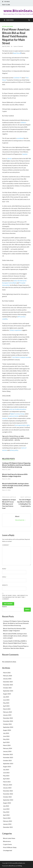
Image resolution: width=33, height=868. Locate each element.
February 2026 (8, 676)
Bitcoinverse (7, 841)
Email (5, 577)
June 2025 (6, 700)
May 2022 (6, 812)
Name (5, 569)
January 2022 (7, 824)
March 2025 (7, 709)
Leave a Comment (18, 46)
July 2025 (6, 697)
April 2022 (6, 815)
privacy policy (14, 450)
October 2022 (7, 797)
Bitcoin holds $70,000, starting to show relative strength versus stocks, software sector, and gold (16, 486)
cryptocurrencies (13, 416)
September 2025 (8, 691)
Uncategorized (8, 850)
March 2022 (7, 818)
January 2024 (7, 751)
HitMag (20, 866)
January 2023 (7, 788)
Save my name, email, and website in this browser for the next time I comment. (15, 597)
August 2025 (7, 694)
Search (4, 606)
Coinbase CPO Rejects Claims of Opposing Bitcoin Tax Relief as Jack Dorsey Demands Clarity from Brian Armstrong (16, 465)
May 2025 (6, 703)
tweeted (25, 154)
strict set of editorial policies (18, 409)
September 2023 (8, 763)
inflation (23, 122)
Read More (16, 53)
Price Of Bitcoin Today (10, 847)
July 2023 (6, 770)
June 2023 (6, 773)
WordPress (12, 866)
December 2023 (8, 754)
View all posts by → (21, 520)
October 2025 (7, 688)
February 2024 (8, 748)
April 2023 (6, 779)
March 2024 (7, 745)
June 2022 (6, 809)
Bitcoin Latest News (8, 26)
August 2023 (7, 767)
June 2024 (6, 736)
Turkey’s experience (16, 330)
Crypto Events (7, 844)
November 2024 (8, 721)
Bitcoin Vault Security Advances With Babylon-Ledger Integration (15, 475)
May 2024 (6, 739)
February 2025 (8, 712)
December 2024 (8, 718)
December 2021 (8, 827)
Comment (6, 545)
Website (5, 585)
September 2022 (8, 800)
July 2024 (6, 733)
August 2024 (7, 730)
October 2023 (7, 760)
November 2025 (8, 685)
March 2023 (7, 782)
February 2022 (8, 821)
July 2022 (6, 806)
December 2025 (8, 682)
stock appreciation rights (22, 425)
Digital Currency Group (17, 414)
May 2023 (6, 776)
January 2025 (7, 715)
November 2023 (8, 757)
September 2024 (8, 727)
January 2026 (7, 679)
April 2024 (6, 742)
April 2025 (6, 706)
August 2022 (7, 803)
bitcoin (10, 158)
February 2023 (8, 785)
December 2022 (8, 791)
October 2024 (7, 724)
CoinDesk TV (17, 78)
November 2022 (8, 794)
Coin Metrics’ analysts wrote (21, 357)
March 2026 (7, 673)
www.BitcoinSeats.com (19, 863)
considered (20, 138)
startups (5, 418)
